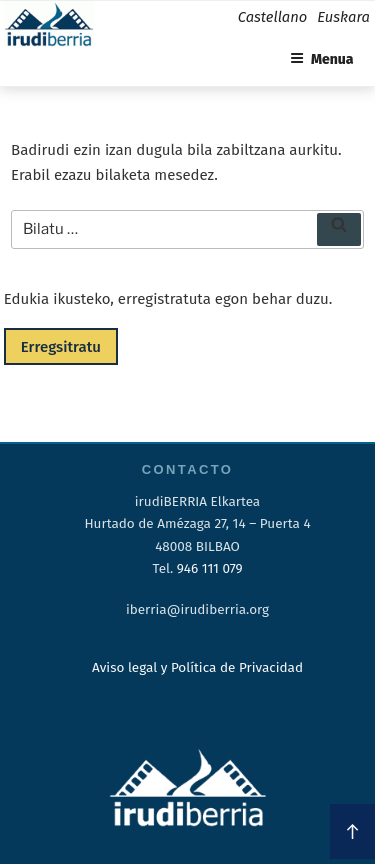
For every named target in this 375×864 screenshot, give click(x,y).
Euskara (343, 17)
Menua (322, 59)
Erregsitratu (61, 346)
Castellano (272, 17)
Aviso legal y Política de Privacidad (197, 667)
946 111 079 (210, 568)
